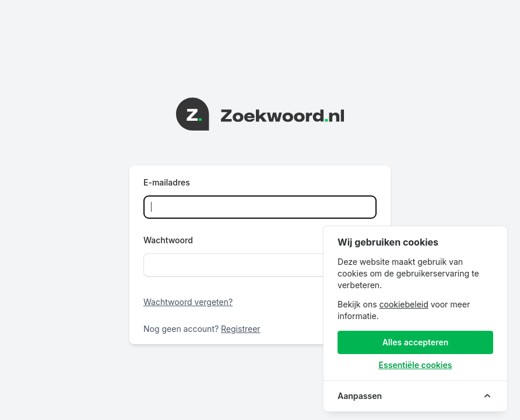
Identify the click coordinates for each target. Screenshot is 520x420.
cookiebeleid (403, 304)
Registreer (241, 329)
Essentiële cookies (416, 365)
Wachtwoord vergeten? (188, 302)
